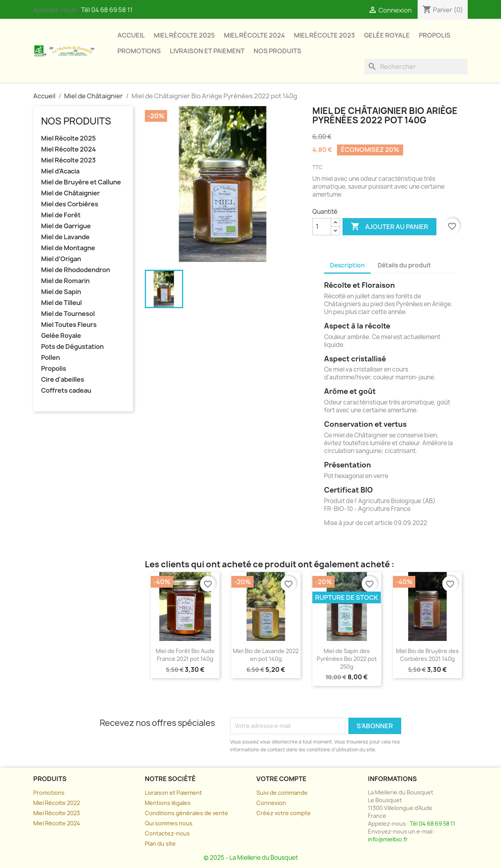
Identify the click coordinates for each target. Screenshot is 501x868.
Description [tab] (347, 265)
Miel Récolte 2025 (184, 35)
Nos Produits (278, 51)
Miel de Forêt (61, 215)
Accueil (131, 35)
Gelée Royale (387, 35)
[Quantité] (322, 227)
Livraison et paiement (207, 51)
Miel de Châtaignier (70, 193)
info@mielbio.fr (388, 839)
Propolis (435, 35)
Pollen (50, 358)
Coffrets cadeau (66, 391)
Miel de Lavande (65, 237)
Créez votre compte (284, 813)
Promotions (139, 51)
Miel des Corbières (70, 204)
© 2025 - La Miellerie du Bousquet (251, 858)
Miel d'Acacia (60, 171)
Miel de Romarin (65, 281)
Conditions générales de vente (187, 813)
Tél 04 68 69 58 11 (107, 10)
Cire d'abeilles (63, 380)
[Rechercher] (416, 67)
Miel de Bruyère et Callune (81, 182)
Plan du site (160, 844)
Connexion (271, 803)
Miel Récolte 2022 (57, 803)
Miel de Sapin (61, 292)
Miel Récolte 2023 (324, 35)
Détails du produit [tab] (404, 265)
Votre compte (281, 779)
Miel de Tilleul (61, 303)
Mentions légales (168, 803)
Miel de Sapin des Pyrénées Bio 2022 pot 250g (347, 659)
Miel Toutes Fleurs (69, 325)
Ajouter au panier (389, 227)
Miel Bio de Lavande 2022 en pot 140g (266, 655)
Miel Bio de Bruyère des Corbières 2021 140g (427, 655)
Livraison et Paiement (173, 793)
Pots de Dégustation (72, 347)
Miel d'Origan (61, 259)
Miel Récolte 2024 (254, 35)
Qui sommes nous (169, 823)
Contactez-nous (167, 833)
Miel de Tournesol (68, 314)
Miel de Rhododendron (76, 270)
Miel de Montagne (68, 248)
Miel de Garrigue (66, 226)
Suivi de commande (282, 793)
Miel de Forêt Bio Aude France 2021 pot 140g (185, 655)
